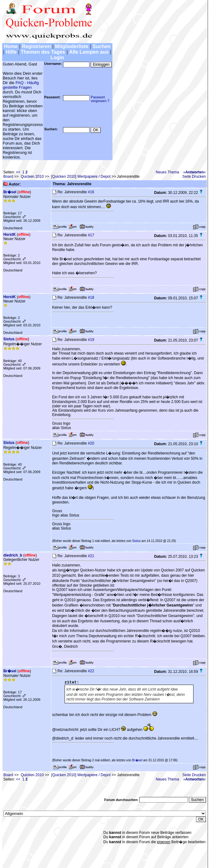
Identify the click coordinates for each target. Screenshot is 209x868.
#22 (91, 671)
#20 (91, 443)
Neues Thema (167, 172)
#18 (91, 298)
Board (8, 177)
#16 (91, 192)
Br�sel (10, 192)
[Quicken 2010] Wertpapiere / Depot (81, 177)
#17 (91, 235)
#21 (91, 556)
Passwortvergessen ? (100, 99)
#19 (91, 340)
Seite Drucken (194, 177)
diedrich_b (13, 555)
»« (195, 172)
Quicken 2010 (32, 177)
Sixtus (9, 339)
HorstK (10, 235)
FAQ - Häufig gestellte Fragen (21, 85)
